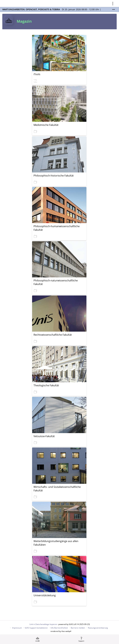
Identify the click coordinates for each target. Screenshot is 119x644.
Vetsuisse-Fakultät (44, 436)
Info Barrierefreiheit (59, 628)
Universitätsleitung (45, 595)
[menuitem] (38, 639)
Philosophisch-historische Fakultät (54, 176)
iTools (37, 74)
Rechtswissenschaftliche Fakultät (53, 335)
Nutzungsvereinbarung (98, 628)
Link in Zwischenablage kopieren (43, 624)
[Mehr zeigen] (114, 9)
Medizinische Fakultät (46, 125)
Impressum (17, 628)
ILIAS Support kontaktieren (36, 628)
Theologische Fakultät (46, 385)
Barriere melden (78, 628)
